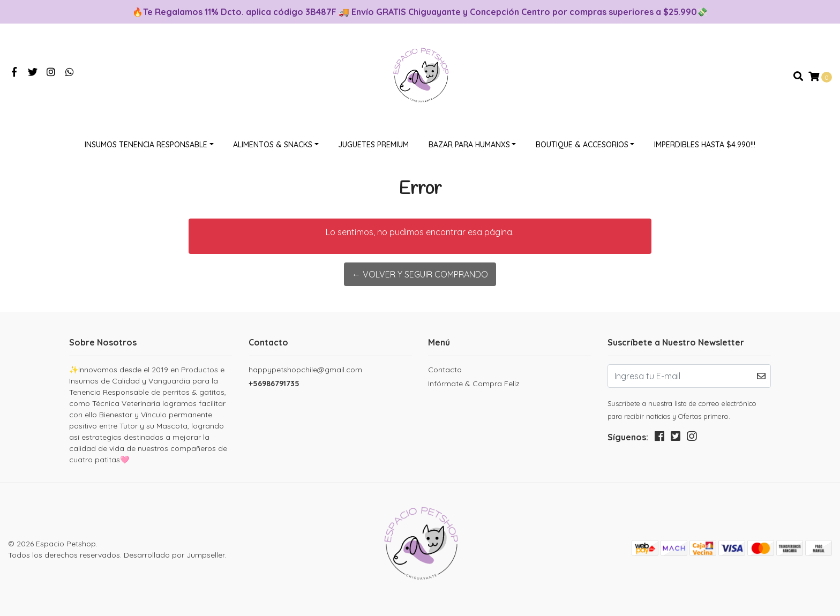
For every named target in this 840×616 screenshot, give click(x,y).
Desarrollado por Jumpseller (174, 555)
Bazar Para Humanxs (469, 145)
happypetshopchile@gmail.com (305, 370)
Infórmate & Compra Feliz (474, 384)
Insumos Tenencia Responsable (146, 145)
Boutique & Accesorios (582, 145)
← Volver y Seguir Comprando (420, 274)
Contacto (445, 370)
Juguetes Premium (373, 145)
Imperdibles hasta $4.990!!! (705, 145)
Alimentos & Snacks (273, 145)
